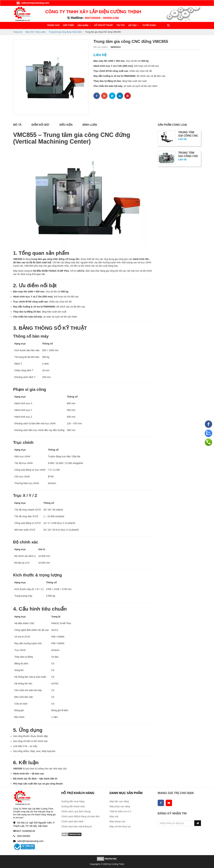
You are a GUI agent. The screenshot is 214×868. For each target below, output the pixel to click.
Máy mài (114, 816)
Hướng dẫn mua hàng (73, 801)
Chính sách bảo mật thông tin (77, 826)
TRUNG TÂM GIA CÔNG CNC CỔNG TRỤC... (188, 135)
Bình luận (90, 125)
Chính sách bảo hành (72, 821)
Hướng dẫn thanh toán (73, 806)
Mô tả (17, 125)
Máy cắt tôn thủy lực (120, 826)
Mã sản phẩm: (101, 47)
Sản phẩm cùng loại (172, 125)
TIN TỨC (120, 25)
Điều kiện (66, 125)
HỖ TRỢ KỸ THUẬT (103, 25)
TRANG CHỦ (53, 25)
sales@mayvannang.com (33, 3)
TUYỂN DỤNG (148, 25)
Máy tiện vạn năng (119, 801)
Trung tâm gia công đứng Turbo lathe (65, 32)
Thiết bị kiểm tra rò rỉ (120, 811)
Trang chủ (18, 32)
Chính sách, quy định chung (76, 811)
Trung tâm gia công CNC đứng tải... (188, 156)
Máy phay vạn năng (120, 806)
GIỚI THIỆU (68, 25)
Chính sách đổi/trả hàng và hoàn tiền (81, 816)
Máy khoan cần (117, 821)
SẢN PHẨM (83, 25)
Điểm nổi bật (41, 125)
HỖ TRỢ (131, 25)
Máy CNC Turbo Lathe (35, 32)
